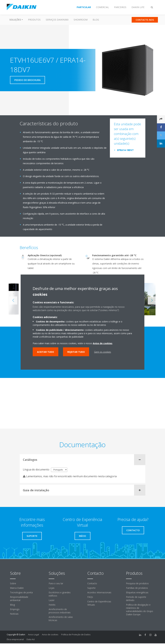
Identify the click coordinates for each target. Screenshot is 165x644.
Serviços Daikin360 (57, 20)
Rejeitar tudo (76, 352)
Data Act (31, 639)
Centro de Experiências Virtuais (99, 603)
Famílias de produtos (137, 588)
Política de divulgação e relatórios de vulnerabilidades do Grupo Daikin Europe (140, 610)
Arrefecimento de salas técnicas (61, 619)
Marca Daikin (17, 588)
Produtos (34, 20)
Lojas (52, 588)
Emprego (15, 609)
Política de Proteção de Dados (76, 634)
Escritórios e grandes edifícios (60, 594)
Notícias (14, 614)
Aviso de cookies (50, 634)
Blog (96, 20)
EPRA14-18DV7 (125, 150)
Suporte (91, 588)
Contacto (92, 583)
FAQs (90, 597)
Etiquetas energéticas (137, 592)
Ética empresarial (15, 639)
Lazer (52, 600)
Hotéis (52, 605)
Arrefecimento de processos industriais (60, 611)
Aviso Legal (34, 634)
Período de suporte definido (136, 599)
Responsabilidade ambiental (19, 599)
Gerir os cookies (103, 352)
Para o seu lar (56, 583)
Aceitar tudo (46, 352)
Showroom (81, 20)
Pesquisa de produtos (137, 583)
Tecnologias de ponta (21, 592)
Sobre (13, 583)
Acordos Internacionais (99, 592)
